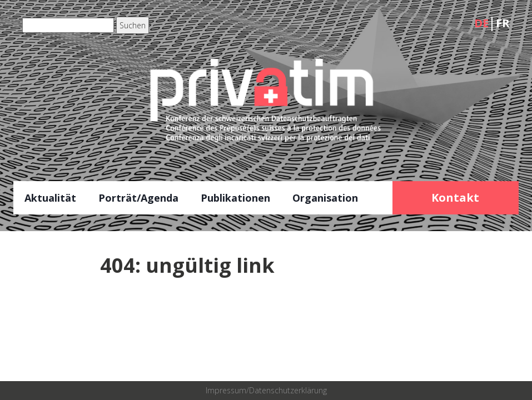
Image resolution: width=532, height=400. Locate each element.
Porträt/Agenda (138, 198)
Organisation (325, 198)
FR (503, 23)
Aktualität (50, 198)
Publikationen (235, 198)
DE (481, 23)
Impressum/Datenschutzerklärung (266, 390)
